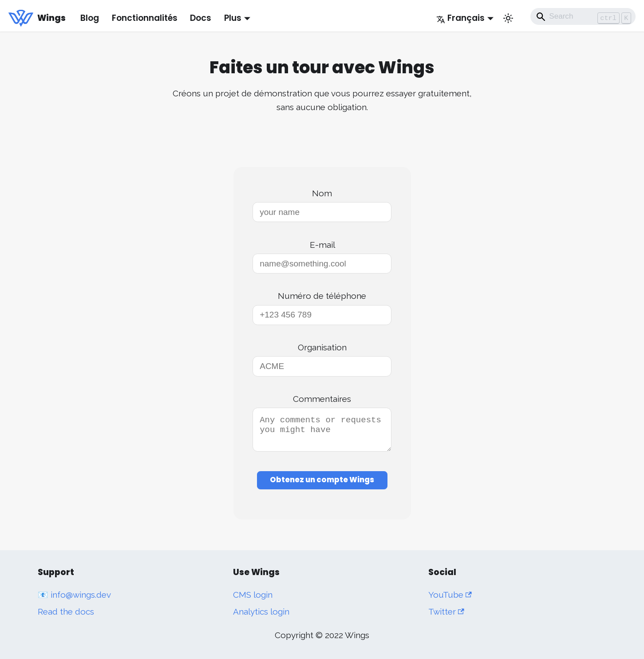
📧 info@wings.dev (74, 595)
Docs (201, 18)
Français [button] (460, 18)
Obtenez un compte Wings (322, 485)
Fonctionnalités (145, 18)
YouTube (450, 595)
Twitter (446, 611)
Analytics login (261, 611)
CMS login (253, 595)
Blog (90, 18)
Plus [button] (233, 18)
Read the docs (66, 611)
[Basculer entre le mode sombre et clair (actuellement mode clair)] (508, 18)
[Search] (583, 16)
